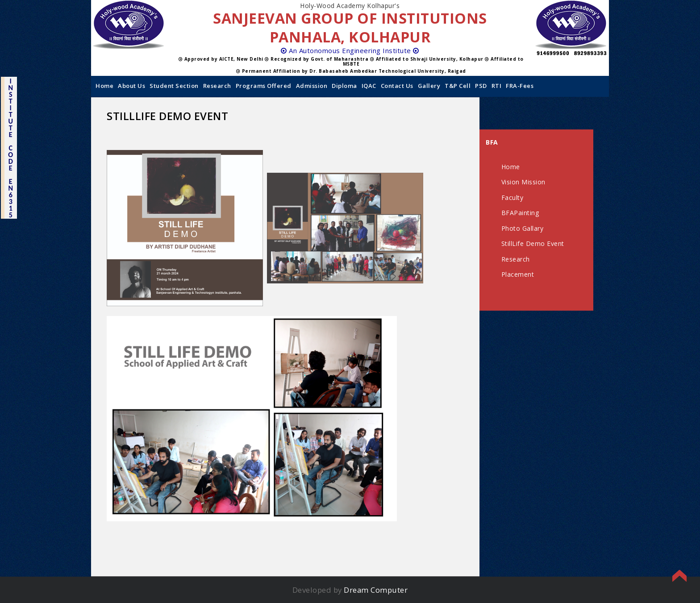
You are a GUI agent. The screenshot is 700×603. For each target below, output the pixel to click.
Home (104, 86)
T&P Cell (458, 86)
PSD (481, 86)
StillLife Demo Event (533, 243)
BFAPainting (520, 213)
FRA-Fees (520, 86)
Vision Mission (523, 182)
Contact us (397, 86)
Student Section (174, 86)
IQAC (369, 86)
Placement (518, 274)
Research (217, 86)
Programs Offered (264, 86)
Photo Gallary (523, 228)
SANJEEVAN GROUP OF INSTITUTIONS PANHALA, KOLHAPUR (350, 27)
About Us (131, 86)
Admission (312, 86)
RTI (497, 86)
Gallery (429, 86)
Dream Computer (376, 590)
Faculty (512, 198)
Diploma (344, 86)
